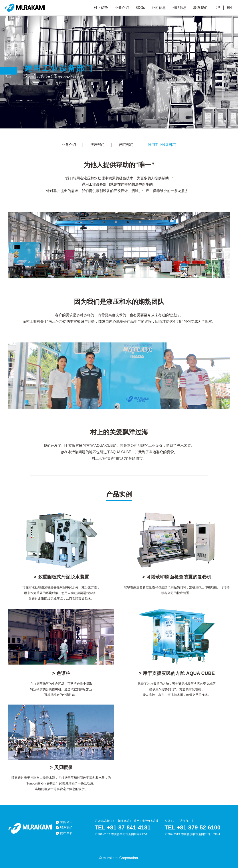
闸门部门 (126, 145)
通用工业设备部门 (162, 145)
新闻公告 (66, 822)
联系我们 (200, 8)
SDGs (140, 8)
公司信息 (159, 8)
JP (218, 8)
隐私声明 (66, 833)
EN (229, 8)
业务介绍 (122, 8)
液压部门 (97, 145)
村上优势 (101, 8)
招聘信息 (180, 8)
